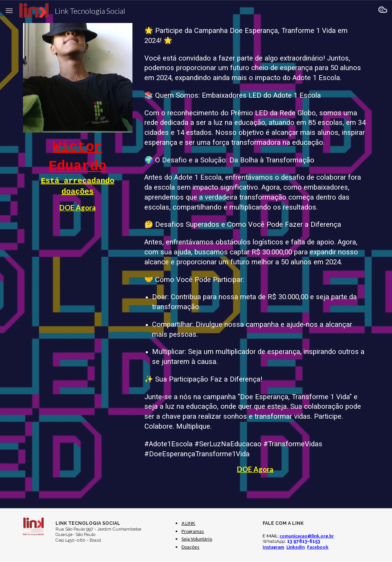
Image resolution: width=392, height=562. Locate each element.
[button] (9, 11)
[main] (78, 176)
